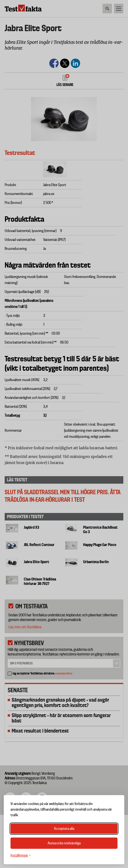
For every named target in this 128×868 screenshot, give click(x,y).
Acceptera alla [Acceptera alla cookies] (64, 829)
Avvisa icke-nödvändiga (64, 843)
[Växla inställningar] (21, 855)
